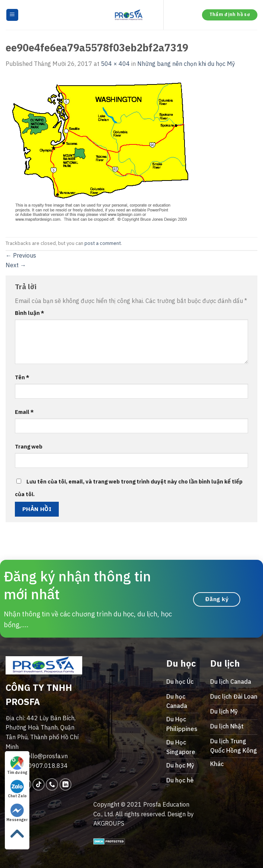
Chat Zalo (17, 789)
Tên (22, 377)
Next (16, 265)
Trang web (29, 446)
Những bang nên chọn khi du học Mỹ (186, 64)
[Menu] (12, 15)
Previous (21, 255)
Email (24, 412)
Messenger (17, 813)
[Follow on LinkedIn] (66, 784)
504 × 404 (115, 64)
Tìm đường (17, 766)
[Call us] (52, 784)
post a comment (103, 243)
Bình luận (30, 313)
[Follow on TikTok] (39, 784)
